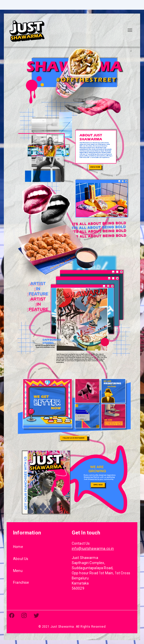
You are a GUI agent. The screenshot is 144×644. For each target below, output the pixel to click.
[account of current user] (130, 30)
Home (18, 547)
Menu (18, 571)
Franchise (21, 582)
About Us (21, 559)
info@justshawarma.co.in (93, 548)
